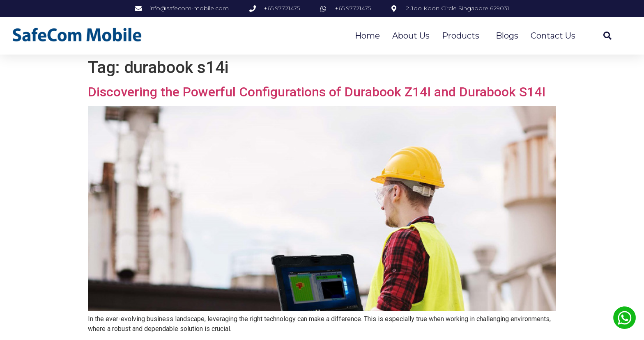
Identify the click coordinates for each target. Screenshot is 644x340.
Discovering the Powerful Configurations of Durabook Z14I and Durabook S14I (317, 92)
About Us (411, 36)
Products (463, 36)
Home (367, 36)
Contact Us (553, 36)
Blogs (507, 36)
